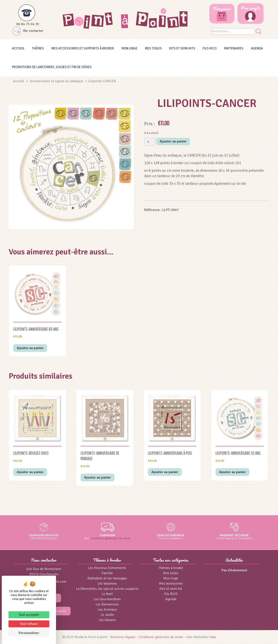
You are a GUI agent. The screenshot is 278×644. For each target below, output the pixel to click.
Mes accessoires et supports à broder (83, 48)
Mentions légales (123, 637)
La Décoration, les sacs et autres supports (107, 589)
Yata (213, 637)
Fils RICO (210, 48)
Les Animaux (107, 610)
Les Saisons (107, 620)
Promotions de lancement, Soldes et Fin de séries (52, 67)
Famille (107, 573)
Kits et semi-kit (171, 589)
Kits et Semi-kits (182, 48)
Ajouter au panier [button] (30, 348)
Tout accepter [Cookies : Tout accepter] (29, 615)
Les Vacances (107, 584)
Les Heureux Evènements (107, 568)
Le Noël (107, 594)
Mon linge (129, 48)
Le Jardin (107, 615)
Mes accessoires (171, 584)
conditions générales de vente (110, 538)
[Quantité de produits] (150, 142)
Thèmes (38, 48)
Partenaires (234, 48)
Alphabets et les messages (107, 578)
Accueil (18, 48)
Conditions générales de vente (161, 637)
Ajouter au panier (173, 141)
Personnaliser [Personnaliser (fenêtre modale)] (29, 633)
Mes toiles (153, 48)
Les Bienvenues (107, 604)
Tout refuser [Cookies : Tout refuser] (29, 624)
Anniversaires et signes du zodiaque (57, 81)
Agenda (257, 48)
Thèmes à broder (171, 568)
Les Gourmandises (107, 599)
